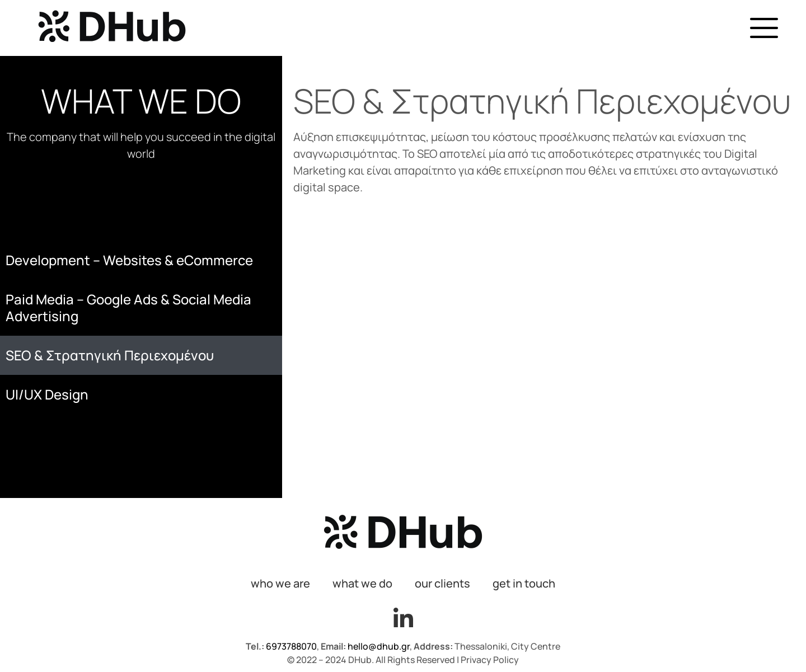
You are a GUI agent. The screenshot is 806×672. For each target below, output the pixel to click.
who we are (280, 583)
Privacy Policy (490, 660)
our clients (442, 583)
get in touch (524, 583)
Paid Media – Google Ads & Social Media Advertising (128, 307)
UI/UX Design (47, 394)
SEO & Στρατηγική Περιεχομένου (110, 355)
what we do (362, 583)
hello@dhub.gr (379, 646)
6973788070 (290, 646)
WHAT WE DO (141, 101)
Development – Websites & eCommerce (129, 260)
